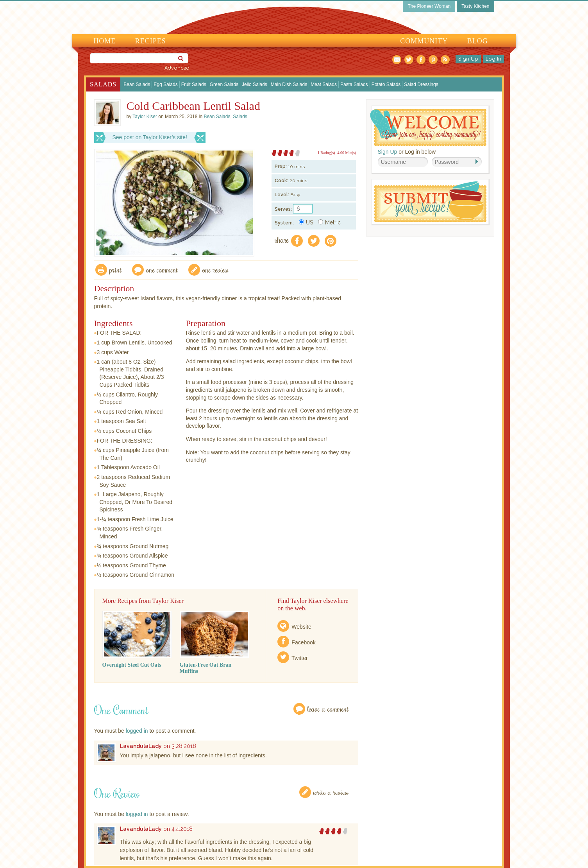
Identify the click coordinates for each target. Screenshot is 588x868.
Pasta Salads (354, 84)
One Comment (162, 270)
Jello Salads (255, 84)
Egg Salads (165, 84)
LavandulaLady (141, 746)
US (306, 222)
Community (424, 41)
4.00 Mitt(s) (347, 153)
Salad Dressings (421, 84)
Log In (493, 59)
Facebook (303, 642)
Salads (103, 84)
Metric (329, 222)
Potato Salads (386, 84)
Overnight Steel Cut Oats (132, 665)
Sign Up (468, 59)
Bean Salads (137, 84)
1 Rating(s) (326, 153)
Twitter (299, 658)
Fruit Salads (194, 84)
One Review (215, 270)
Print (116, 270)
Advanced (177, 68)
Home (105, 41)
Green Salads (224, 84)
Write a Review (331, 792)
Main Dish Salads (289, 84)
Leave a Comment (328, 709)
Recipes (151, 41)
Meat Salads (324, 84)
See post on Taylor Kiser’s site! (150, 137)
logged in (137, 731)
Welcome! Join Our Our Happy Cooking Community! (428, 127)
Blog (478, 41)
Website (301, 627)
